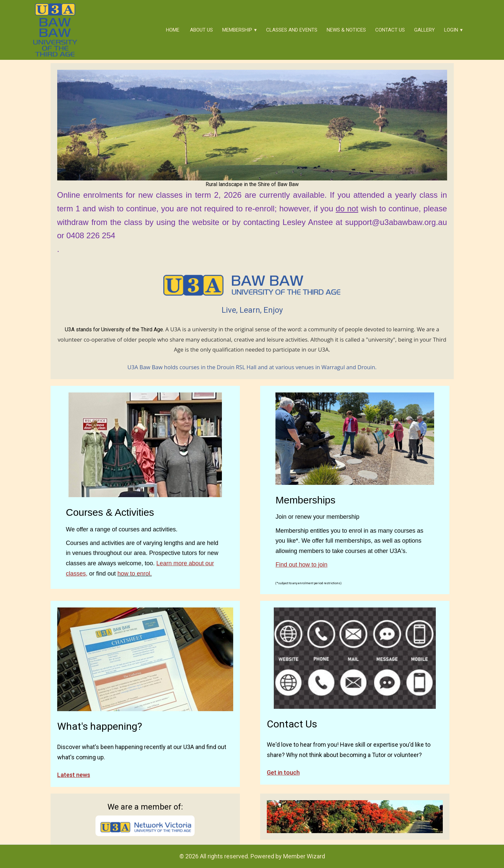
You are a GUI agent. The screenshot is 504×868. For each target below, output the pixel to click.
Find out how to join (301, 565)
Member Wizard (304, 856)
